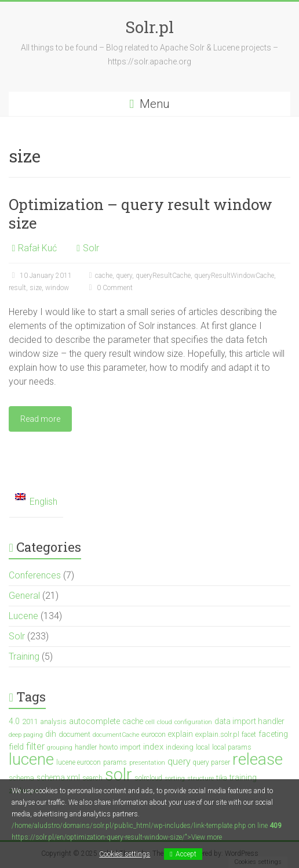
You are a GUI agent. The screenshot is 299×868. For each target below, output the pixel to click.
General (24, 596)
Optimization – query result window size (141, 214)
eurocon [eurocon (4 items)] (154, 734)
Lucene (23, 616)
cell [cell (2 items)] (150, 722)
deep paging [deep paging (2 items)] (26, 735)
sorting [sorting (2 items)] (175, 778)
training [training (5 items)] (243, 777)
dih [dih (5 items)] (51, 734)
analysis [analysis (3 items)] (54, 722)
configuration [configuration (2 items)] (193, 722)
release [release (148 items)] (258, 759)
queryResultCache (163, 276)
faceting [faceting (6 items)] (273, 734)
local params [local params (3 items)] (232, 747)
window (57, 288)
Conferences (35, 575)
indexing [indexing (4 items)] (180, 747)
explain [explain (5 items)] (181, 734)
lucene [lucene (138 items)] (31, 759)
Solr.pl (149, 27)
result (17, 288)
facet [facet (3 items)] (249, 735)
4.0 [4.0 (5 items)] (14, 721)
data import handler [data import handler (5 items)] (249, 721)
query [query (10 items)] (179, 762)
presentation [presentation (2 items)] (147, 763)
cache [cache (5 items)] (133, 721)
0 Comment (109, 288)
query (124, 276)
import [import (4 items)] (130, 747)
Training (24, 657)
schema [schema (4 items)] (21, 778)
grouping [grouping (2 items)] (60, 748)
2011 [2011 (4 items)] (30, 721)
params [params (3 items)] (115, 762)
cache (104, 276)
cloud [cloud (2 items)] (165, 722)
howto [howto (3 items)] (108, 747)
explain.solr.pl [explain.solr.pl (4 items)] (217, 734)
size (36, 288)
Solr (91, 248)
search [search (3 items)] (92, 778)
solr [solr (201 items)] (118, 775)
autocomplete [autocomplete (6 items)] (94, 721)
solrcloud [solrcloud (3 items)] (148, 778)
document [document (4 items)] (74, 734)
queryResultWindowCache (234, 276)
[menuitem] (36, 502)
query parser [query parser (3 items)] (212, 762)
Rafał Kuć (37, 248)
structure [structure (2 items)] (200, 778)
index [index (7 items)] (153, 747)
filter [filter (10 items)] (35, 746)
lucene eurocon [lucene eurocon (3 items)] (79, 762)
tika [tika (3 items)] (222, 778)
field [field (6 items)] (16, 747)
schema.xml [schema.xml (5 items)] (58, 777)
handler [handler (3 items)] (86, 747)
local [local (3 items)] (203, 747)
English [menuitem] (43, 502)
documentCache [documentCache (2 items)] (116, 735)
